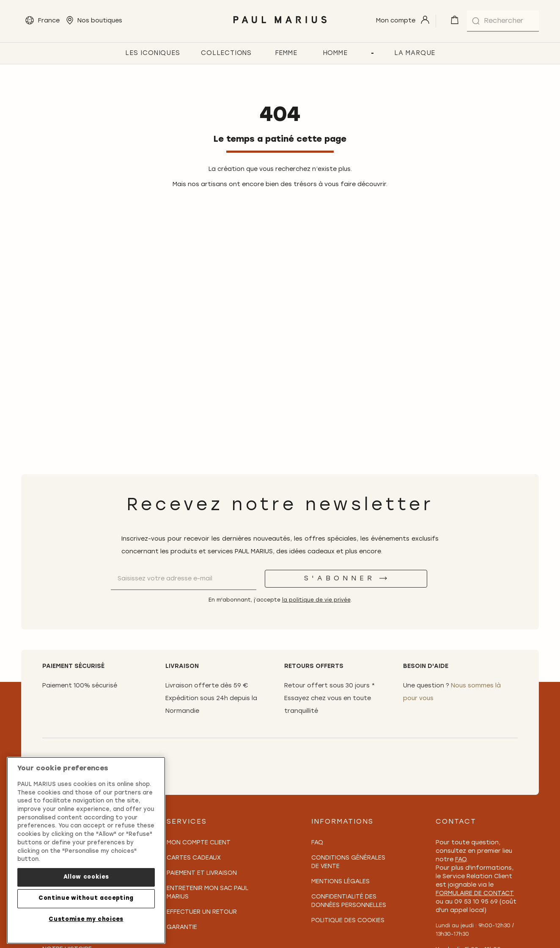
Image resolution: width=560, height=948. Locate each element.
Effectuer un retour (202, 912)
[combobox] (503, 21)
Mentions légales (340, 882)
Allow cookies (86, 877)
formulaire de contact (475, 894)
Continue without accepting (86, 898)
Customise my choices (86, 919)
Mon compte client (199, 843)
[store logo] (280, 26)
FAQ (317, 843)
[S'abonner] (346, 579)
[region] (86, 850)
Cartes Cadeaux (194, 858)
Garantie (182, 927)
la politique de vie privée (316, 600)
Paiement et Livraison (202, 873)
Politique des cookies (348, 921)
